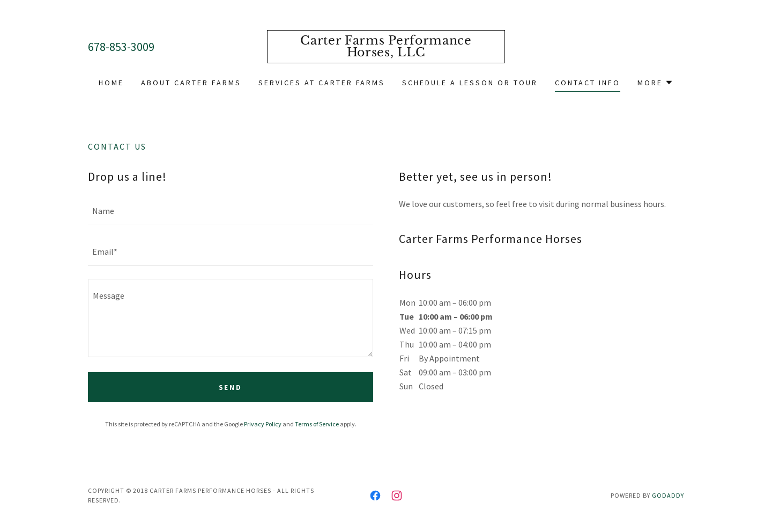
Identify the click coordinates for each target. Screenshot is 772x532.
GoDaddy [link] (668, 495)
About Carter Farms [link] (191, 83)
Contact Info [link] (588, 83)
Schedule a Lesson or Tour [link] (470, 83)
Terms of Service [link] (317, 424)
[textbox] (231, 211)
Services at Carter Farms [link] (322, 83)
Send (231, 387)
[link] (386, 53)
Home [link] (111, 83)
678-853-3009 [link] (121, 47)
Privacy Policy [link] (263, 424)
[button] (655, 83)
